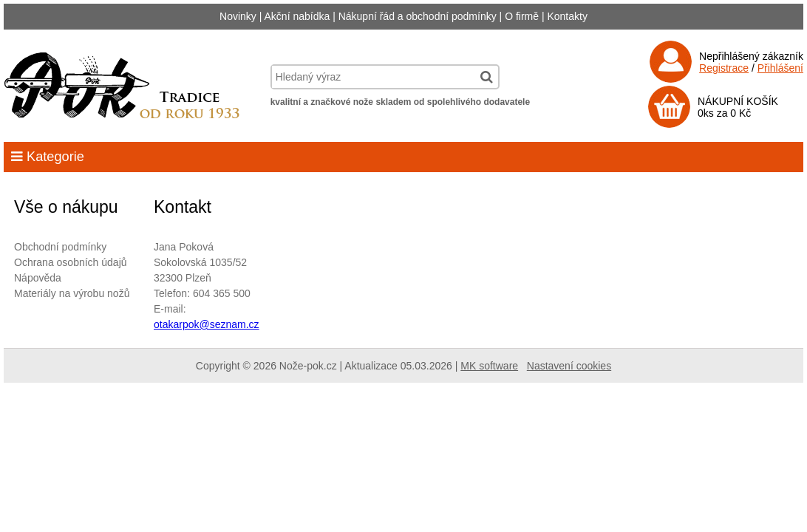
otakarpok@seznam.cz (207, 324)
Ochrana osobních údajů (71, 262)
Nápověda (38, 278)
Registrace (724, 68)
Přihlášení (780, 68)
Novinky (238, 16)
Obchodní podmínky (60, 247)
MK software (489, 366)
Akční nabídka (297, 16)
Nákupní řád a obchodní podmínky (418, 16)
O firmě (522, 16)
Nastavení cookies (569, 366)
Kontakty (567, 16)
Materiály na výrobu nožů (72, 293)
